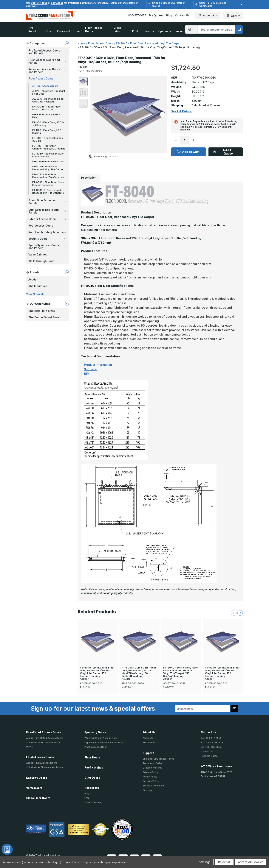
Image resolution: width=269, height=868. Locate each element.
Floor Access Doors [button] (47, 78)
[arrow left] (95, 114)
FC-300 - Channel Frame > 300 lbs (48, 139)
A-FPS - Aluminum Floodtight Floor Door (49, 92)
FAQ (87, 798)
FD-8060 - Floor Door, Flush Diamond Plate (48, 155)
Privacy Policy (150, 772)
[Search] (191, 29)
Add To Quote (223, 152)
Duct (78, 31)
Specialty (165, 31)
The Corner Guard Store (44, 317)
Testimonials (150, 742)
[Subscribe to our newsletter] (234, 709)
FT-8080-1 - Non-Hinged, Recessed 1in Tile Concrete (48, 191)
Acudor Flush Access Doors (42, 763)
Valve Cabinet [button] (47, 254)
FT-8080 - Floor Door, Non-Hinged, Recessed (48, 184)
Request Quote (209, 756)
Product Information (98, 365)
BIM (87, 374)
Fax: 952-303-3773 (212, 742)
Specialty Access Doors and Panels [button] (47, 247)
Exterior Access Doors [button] (47, 219)
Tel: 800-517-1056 (211, 738)
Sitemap (147, 790)
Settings (205, 862)
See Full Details (181, 111)
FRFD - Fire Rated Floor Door (48, 161)
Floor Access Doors (94, 29)
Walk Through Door (41, 261)
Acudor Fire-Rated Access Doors (45, 738)
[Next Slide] (240, 613)
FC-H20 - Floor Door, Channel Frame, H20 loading (49, 147)
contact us (57, 3)
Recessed (64, 31)
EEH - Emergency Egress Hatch (46, 116)
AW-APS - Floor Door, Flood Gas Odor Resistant (48, 100)
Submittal (91, 369)
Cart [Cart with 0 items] (233, 16)
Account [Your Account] (208, 15)
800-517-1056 (39, 3)
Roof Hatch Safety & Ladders (47, 232)
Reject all (224, 862)
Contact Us (182, 15)
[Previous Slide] (234, 613)
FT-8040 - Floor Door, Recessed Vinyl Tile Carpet (48, 168)
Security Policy (151, 781)
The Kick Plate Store (42, 311)
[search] (239, 29)
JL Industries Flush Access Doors (45, 767)
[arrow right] (163, 114)
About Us (148, 738)
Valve (179, 31)
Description (89, 178)
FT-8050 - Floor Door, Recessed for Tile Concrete (48, 176)
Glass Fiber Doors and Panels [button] (47, 202)
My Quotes (156, 15)
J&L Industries (38, 286)
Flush (49, 31)
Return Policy (150, 777)
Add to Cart (188, 152)
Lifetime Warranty (153, 768)
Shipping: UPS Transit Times (158, 759)
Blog (169, 15)
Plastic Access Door (96, 747)
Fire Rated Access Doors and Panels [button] (47, 52)
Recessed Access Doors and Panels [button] (47, 71)
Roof (135, 31)
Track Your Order (152, 763)
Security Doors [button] (47, 239)
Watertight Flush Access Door (101, 738)
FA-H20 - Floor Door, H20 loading (47, 131)
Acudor (33, 279)
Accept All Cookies (251, 862)
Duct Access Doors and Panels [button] (47, 211)
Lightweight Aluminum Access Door (104, 742)
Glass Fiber (118, 29)
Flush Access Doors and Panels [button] (47, 61)
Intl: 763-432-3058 (212, 747)
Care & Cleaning (93, 802)
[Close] (241, 4)
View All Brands (35, 294)
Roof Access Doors (41, 226)
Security (148, 31)
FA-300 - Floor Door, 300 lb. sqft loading (48, 124)
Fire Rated (32, 29)
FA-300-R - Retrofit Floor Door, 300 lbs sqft (47, 108)
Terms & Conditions (154, 786)
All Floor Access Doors (45, 86)
